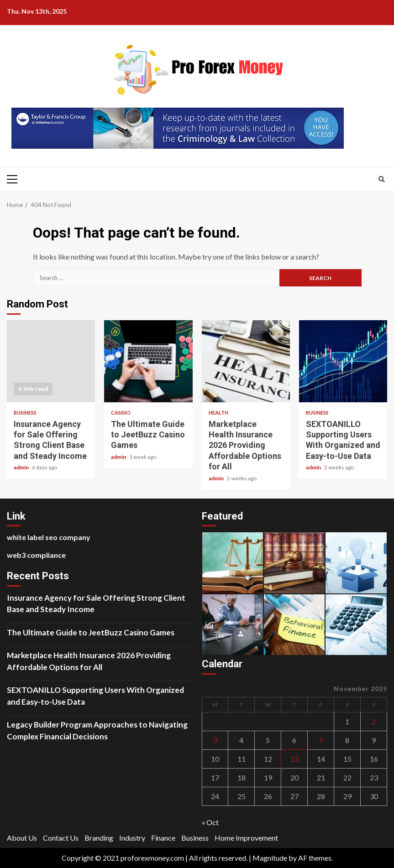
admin (22, 467)
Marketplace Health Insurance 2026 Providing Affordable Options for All (246, 361)
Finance (163, 838)
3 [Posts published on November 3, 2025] (215, 740)
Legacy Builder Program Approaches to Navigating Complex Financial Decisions (97, 730)
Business (25, 413)
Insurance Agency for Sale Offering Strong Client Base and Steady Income (51, 361)
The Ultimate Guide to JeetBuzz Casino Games (148, 361)
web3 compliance (36, 555)
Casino (121, 413)
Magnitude (270, 858)
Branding (99, 838)
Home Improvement (246, 838)
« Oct (210, 822)
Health (218, 413)
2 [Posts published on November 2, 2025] (374, 721)
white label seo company (49, 537)
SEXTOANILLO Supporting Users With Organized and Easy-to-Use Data (343, 361)
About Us (22, 838)
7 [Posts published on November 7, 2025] (321, 740)
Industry (132, 838)
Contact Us (61, 838)
